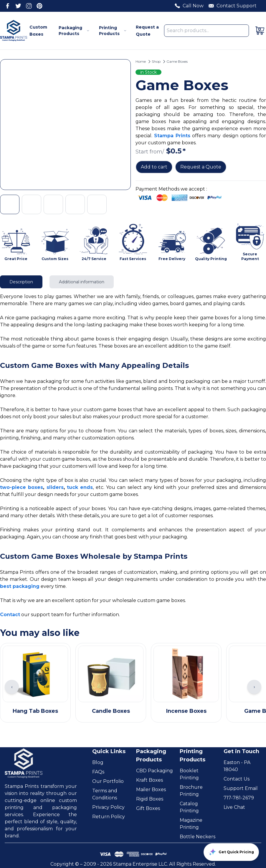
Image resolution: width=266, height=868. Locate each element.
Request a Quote (201, 167)
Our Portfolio (108, 781)
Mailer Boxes (151, 790)
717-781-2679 (239, 798)
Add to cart (154, 167)
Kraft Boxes (149, 780)
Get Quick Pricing (231, 852)
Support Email (241, 788)
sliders (55, 487)
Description (21, 282)
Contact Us (237, 779)
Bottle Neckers (198, 837)
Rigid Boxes (150, 799)
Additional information (82, 282)
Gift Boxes (148, 808)
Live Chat (234, 807)
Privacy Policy (108, 807)
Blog (98, 762)
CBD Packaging (155, 771)
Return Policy (109, 817)
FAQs (98, 772)
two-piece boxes (22, 487)
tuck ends (80, 487)
